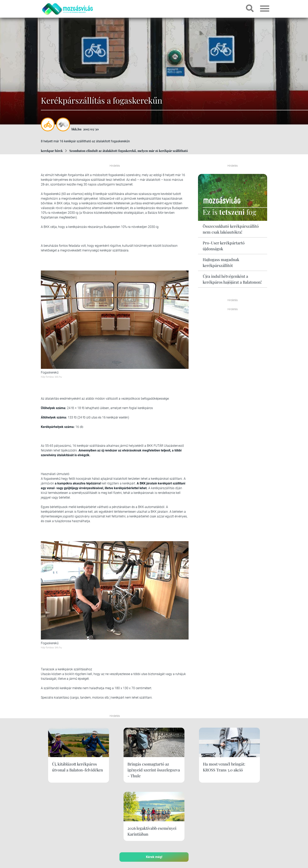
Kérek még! (154, 799)
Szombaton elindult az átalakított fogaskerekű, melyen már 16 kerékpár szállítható (129, 151)
